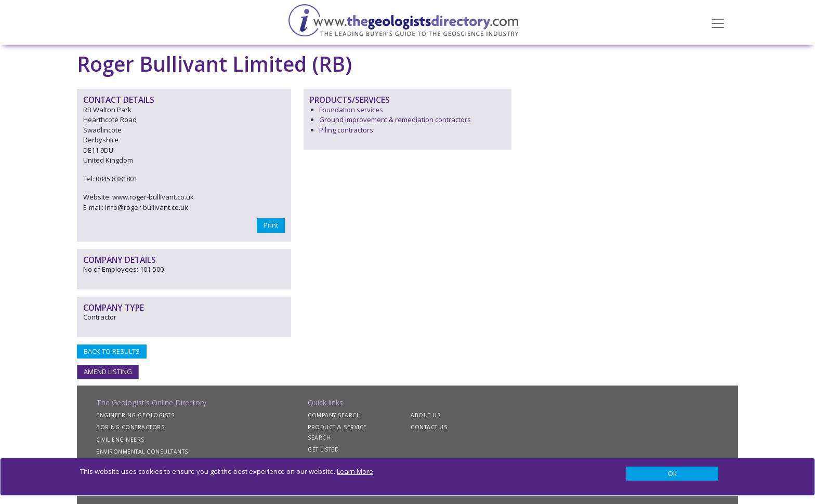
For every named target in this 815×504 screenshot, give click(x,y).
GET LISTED (323, 449)
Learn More (355, 471)
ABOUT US (425, 415)
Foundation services (351, 110)
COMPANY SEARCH (334, 415)
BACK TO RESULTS (112, 351)
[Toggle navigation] (718, 22)
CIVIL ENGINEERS (120, 440)
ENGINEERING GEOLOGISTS (135, 415)
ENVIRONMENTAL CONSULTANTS (142, 452)
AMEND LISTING (108, 372)
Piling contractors (346, 130)
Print (271, 225)
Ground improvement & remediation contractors (395, 120)
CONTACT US (429, 427)
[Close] (672, 474)
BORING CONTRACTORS (130, 427)
